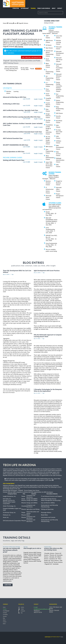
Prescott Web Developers (10, 490)
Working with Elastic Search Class (14, 160)
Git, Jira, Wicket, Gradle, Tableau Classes (48, 140)
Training (33, 8)
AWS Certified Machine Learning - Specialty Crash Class (20, 110)
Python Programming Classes (60, 102)
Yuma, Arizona (55, 560)
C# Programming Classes (49, 78)
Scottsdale (56, 564)
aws (15, 23)
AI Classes (49, 45)
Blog (4, 618)
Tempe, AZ (47, 560)
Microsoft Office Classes (59, 189)
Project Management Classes (60, 196)
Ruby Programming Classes (60, 109)
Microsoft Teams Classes (48, 197)
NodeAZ (21, 490)
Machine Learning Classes (58, 42)
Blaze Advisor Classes (48, 65)
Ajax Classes (49, 48)
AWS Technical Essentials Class (13, 138)
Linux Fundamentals (51, 243)
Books (4, 624)
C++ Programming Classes (49, 84)
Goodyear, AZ (53, 559)
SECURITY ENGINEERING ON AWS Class (16, 145)
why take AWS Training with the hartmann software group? (11, 550)
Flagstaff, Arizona (23, 23)
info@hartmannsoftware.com (42, 609)
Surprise (46, 555)
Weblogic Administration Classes (60, 160)
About (54, 8)
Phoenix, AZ (53, 555)
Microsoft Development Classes (60, 53)
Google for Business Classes (59, 183)
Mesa (60, 559)
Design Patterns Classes (48, 116)
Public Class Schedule (44, 8)
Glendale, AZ (53, 557)
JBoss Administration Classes (50, 158)
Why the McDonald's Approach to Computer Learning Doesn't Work (48, 336)
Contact (60, 8)
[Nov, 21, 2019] (37, 273)
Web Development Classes (60, 147)
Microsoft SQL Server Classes (59, 60)
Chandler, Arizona (49, 553)
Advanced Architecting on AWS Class (15, 97)
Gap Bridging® (6, 611)
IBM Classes (49, 146)
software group (52, 637)
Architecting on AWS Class (11, 104)
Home (5, 23)
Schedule (5, 613)
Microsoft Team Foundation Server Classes (59, 68)
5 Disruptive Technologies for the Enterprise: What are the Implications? (48, 390)
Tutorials (5, 616)
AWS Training (19, 47)
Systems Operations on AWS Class (14, 152)
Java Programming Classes (49, 151)
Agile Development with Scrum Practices (47, 271)
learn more (8, 585)
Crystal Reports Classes (48, 105)
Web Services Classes (58, 154)
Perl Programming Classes (60, 96)
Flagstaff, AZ (48, 564)
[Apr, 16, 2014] (37, 393)
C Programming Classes (49, 72)
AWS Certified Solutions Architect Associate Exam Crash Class (22, 132)
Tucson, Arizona (58, 562)
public (24, 43)
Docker (48, 212)
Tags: (13, 274)
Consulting (16, 8)
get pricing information (32, 57)
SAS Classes (59, 113)
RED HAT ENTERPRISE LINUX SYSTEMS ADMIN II (52, 220)
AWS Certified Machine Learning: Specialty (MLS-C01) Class (22, 117)
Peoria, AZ (58, 553)
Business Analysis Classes (48, 183)
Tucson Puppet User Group (32, 490)
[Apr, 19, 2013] (6, 274)
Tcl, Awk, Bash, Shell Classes (59, 132)
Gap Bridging (25, 8)
